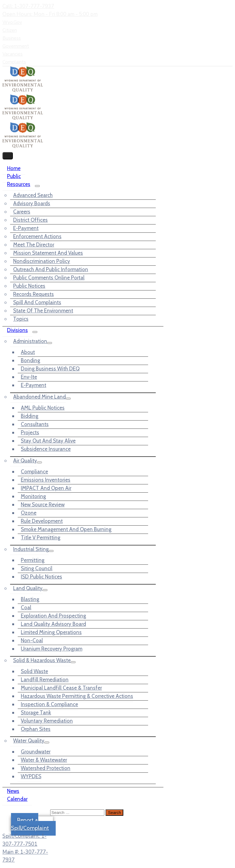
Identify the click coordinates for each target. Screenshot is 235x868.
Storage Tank (36, 713)
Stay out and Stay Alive (48, 441)
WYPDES (31, 776)
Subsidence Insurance (46, 449)
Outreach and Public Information (51, 269)
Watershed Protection (46, 768)
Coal (26, 607)
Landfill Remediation (45, 680)
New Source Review (43, 505)
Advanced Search (33, 195)
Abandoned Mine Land (39, 397)
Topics (21, 319)
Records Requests (34, 294)
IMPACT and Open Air (46, 488)
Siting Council (37, 568)
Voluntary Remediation (47, 721)
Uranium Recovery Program (52, 649)
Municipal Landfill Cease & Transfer (61, 688)
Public (14, 176)
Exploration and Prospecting (53, 616)
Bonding (30, 360)
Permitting (33, 560)
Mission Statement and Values (48, 253)
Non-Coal (32, 640)
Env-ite (29, 377)
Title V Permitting (41, 538)
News (13, 791)
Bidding (30, 416)
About (28, 352)
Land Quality (28, 588)
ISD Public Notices (41, 577)
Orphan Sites (36, 729)
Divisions (17, 330)
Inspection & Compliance (49, 704)
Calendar (17, 799)
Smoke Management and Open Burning (66, 529)
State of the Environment (43, 311)
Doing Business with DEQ (50, 369)
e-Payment (26, 228)
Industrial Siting (31, 549)
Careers (22, 212)
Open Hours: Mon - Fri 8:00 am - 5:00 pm (50, 14)
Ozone (29, 513)
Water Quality (29, 741)
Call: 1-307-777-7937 (28, 6)
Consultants (35, 424)
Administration (30, 341)
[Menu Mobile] (8, 156)
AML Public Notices (43, 408)
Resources (19, 184)
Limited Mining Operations (51, 632)
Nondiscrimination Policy (42, 261)
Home (14, 168)
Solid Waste (34, 671)
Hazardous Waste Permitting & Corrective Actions (77, 696)
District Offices (30, 220)
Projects (30, 432)
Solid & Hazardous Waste (42, 660)
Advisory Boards (32, 203)
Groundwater (36, 752)
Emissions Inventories (46, 480)
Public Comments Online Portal (49, 278)
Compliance (34, 472)
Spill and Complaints (37, 302)
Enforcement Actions (37, 236)
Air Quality (25, 461)
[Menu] (37, 186)
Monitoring (33, 496)
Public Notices (29, 286)
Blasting (30, 599)
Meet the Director (34, 245)
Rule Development (42, 521)
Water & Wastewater (44, 760)
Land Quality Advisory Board (53, 624)
